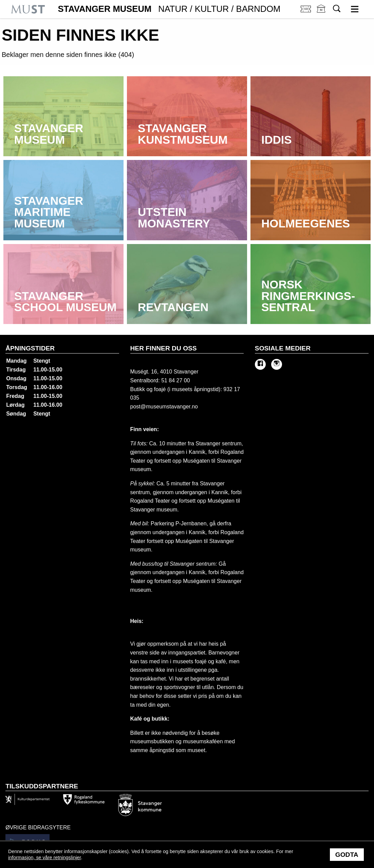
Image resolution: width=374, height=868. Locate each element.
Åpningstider (30, 348)
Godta (347, 855)
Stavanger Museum (169, 9)
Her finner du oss (164, 348)
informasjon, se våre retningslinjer (44, 857)
